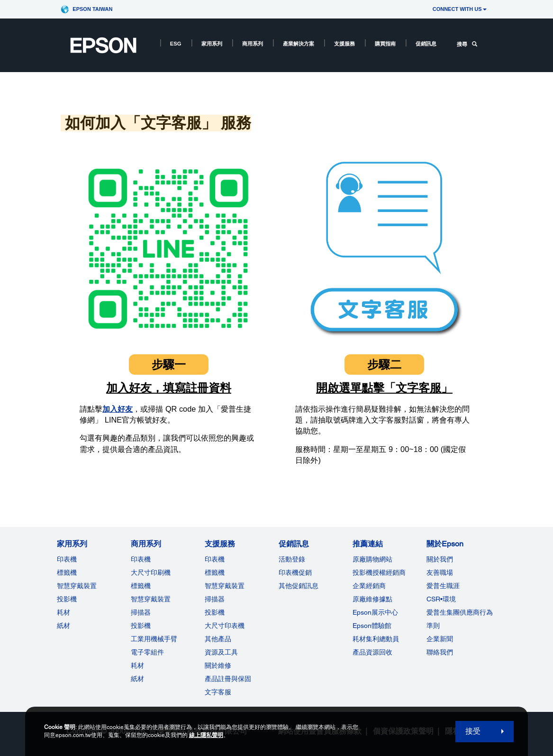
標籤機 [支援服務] (215, 572)
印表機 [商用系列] (141, 559)
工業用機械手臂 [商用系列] (154, 639)
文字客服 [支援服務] (218, 692)
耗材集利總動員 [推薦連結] (376, 639)
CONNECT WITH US (460, 9)
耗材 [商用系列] (137, 665)
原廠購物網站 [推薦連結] (372, 559)
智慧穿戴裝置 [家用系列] (77, 586)
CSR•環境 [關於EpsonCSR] (441, 599)
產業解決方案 (299, 44)
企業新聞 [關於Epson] (440, 639)
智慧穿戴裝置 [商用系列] (151, 599)
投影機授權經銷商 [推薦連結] (379, 572)
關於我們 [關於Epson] (440, 559)
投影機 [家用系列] (67, 599)
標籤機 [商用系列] (141, 586)
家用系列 (212, 44)
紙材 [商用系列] (137, 679)
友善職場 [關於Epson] (440, 572)
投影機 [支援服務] (215, 612)
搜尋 (467, 44)
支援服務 (344, 44)
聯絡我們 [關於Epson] (440, 652)
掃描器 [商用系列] (141, 612)
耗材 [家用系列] (63, 612)
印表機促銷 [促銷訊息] (295, 572)
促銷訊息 (426, 44)
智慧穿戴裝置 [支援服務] (225, 586)
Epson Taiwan (92, 9)
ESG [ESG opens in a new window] (176, 44)
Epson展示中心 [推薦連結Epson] (375, 612)
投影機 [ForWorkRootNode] (141, 626)
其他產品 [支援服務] (218, 639)
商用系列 (253, 44)
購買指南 (385, 44)
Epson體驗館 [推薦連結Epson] (372, 626)
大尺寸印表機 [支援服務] (225, 626)
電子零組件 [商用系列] (147, 652)
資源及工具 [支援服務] (221, 652)
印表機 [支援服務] (215, 559)
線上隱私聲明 (206, 735)
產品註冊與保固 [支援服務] (228, 679)
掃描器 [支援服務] (215, 599)
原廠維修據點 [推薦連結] (372, 599)
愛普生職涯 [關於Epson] (443, 586)
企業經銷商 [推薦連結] (369, 586)
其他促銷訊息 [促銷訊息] (299, 586)
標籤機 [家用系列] (67, 572)
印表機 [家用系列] (67, 559)
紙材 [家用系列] (63, 626)
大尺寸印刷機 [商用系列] (151, 572)
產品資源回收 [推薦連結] (372, 652)
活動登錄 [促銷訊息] (292, 559)
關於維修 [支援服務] (218, 665)
